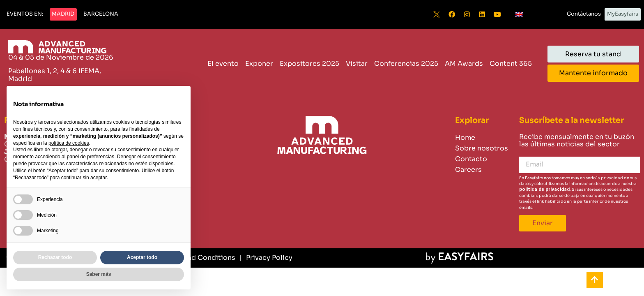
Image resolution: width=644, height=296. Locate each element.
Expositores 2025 (309, 64)
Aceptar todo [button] (142, 257)
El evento (223, 64)
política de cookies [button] (69, 143)
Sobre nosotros (482, 148)
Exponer (259, 64)
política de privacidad (544, 189)
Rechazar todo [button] (55, 257)
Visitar (357, 64)
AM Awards (464, 64)
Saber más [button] (99, 274)
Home (465, 138)
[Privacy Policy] (266, 258)
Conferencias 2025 (406, 64)
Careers (468, 170)
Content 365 (511, 64)
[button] (25, 14)
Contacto (471, 159)
